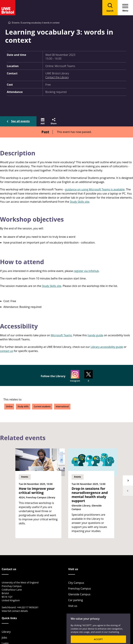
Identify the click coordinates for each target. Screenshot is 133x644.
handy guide (95, 335)
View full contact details (15, 611)
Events (16, 23)
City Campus (76, 583)
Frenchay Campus (80, 589)
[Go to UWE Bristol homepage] (9, 23)
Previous (128, 491)
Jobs (4, 638)
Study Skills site (80, 202)
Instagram (75, 376)
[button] (43, 121)
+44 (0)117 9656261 (28, 607)
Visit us (73, 606)
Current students (42, 406)
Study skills (23, 406)
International (62, 406)
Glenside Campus (79, 594)
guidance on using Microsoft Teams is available (95, 189)
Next (128, 480)
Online (9, 406)
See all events (20, 121)
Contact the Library (57, 77)
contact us (7, 351)
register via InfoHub (86, 271)
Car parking (76, 600)
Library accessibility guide (107, 347)
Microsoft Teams (61, 335)
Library (6, 632)
